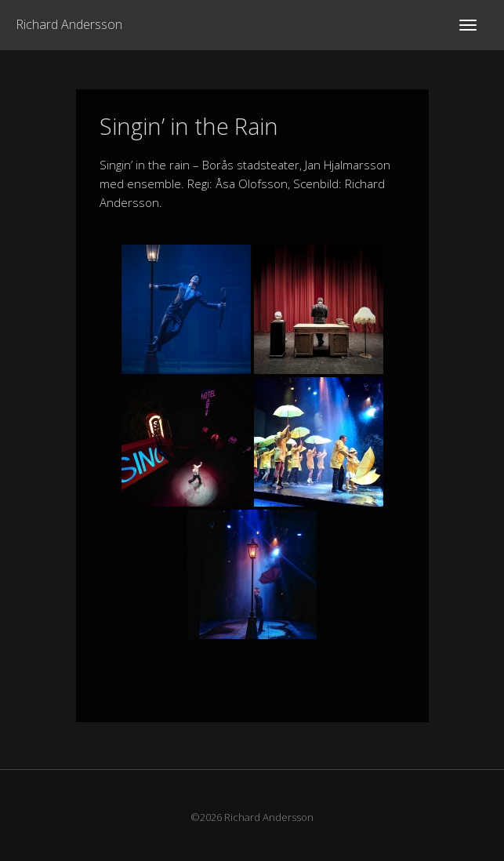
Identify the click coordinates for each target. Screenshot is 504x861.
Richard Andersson (69, 24)
